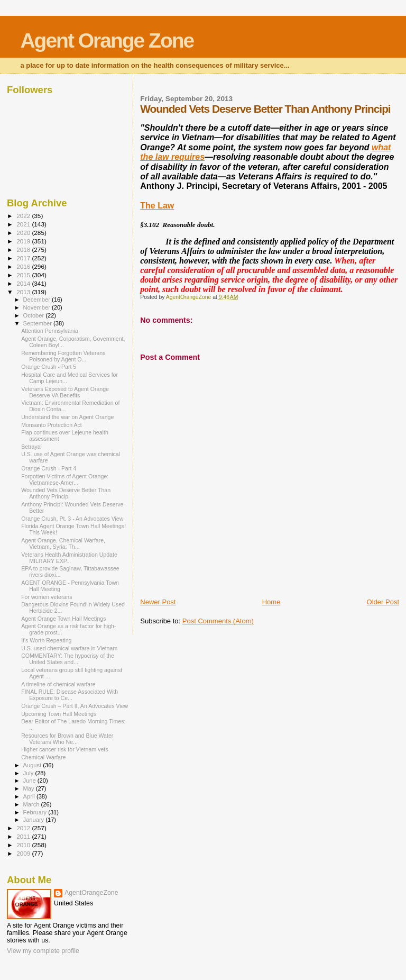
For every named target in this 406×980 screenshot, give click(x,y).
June (30, 781)
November (38, 307)
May (30, 788)
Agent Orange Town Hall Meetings (63, 619)
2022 (24, 216)
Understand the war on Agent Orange (67, 417)
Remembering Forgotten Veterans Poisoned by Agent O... (63, 356)
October (35, 315)
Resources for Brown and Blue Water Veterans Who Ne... (67, 739)
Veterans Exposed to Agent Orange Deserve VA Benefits (65, 392)
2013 (24, 292)
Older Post (383, 602)
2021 (24, 224)
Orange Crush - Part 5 (49, 367)
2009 (24, 853)
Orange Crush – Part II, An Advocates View (75, 706)
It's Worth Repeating (46, 640)
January (35, 820)
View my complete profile (43, 951)
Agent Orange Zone (107, 40)
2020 (24, 233)
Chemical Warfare (43, 757)
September (39, 323)
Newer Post (158, 602)
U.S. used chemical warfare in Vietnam (69, 648)
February (36, 812)
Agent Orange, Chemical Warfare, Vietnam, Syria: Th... (63, 543)
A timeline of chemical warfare (58, 684)
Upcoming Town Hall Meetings (59, 714)
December (38, 300)
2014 (24, 283)
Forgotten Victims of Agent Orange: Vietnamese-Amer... (65, 479)
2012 (24, 828)
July (29, 773)
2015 (24, 275)
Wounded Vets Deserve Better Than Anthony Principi (66, 493)
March (32, 804)
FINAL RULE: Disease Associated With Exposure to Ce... (70, 695)
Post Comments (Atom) (218, 621)
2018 (24, 249)
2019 (24, 241)
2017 (24, 258)
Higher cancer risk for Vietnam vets (64, 749)
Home (271, 602)
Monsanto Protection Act (52, 425)
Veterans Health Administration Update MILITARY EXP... (69, 558)
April (30, 796)
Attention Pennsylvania (50, 331)
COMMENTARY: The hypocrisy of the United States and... (68, 659)
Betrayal (31, 447)
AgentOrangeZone (91, 893)
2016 (24, 266)
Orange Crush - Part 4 (49, 468)
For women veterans (47, 597)
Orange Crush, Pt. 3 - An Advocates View (72, 519)
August (33, 765)
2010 (24, 845)
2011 (24, 836)
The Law (157, 206)
